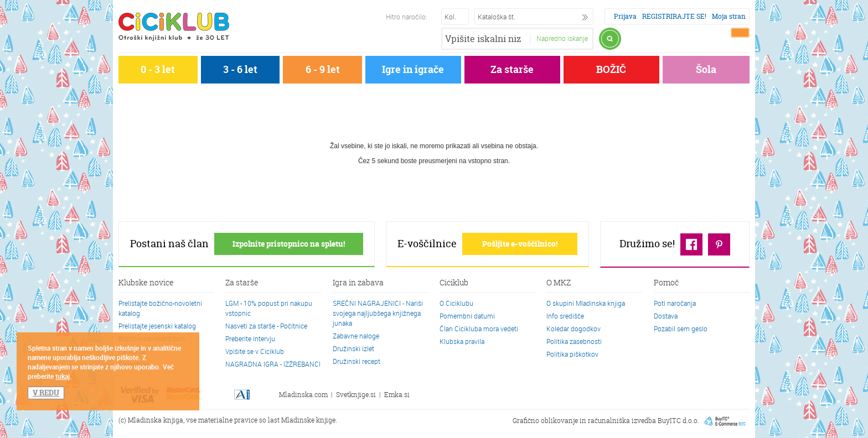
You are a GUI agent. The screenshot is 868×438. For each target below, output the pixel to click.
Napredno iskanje (562, 38)
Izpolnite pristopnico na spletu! (289, 244)
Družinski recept (356, 361)
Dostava (666, 316)
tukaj (63, 376)
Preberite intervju (250, 338)
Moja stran (729, 16)
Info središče (565, 316)
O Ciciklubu (456, 303)
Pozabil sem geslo (681, 328)
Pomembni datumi (467, 316)
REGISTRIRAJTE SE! (674, 16)
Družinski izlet (353, 348)
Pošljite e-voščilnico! (520, 244)
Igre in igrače (413, 69)
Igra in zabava (358, 283)
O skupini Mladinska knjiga (586, 303)
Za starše (512, 69)
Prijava (625, 16)
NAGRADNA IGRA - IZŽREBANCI (273, 364)
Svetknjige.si (356, 395)
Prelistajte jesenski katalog (157, 326)
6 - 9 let (323, 69)
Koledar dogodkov (573, 328)
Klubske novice (146, 283)
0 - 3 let (158, 69)
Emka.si (397, 395)
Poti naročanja (675, 303)
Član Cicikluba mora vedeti (479, 328)
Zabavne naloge (356, 336)
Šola (706, 69)
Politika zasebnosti (574, 341)
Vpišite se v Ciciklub (255, 351)
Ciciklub (454, 283)
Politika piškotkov (572, 354)
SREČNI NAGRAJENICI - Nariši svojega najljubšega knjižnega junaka (378, 313)
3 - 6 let (240, 69)
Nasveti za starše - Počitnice (266, 326)
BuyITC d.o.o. (678, 420)
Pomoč (666, 283)
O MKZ (559, 283)
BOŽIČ (611, 69)
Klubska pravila (462, 341)
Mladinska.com (303, 395)
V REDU (46, 393)
